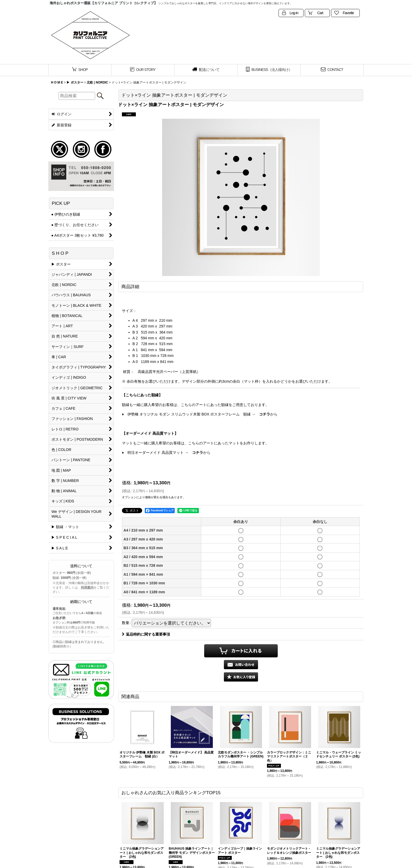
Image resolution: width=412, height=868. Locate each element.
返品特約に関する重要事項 (146, 634)
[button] (241, 677)
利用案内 (87, 588)
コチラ (265, 414)
